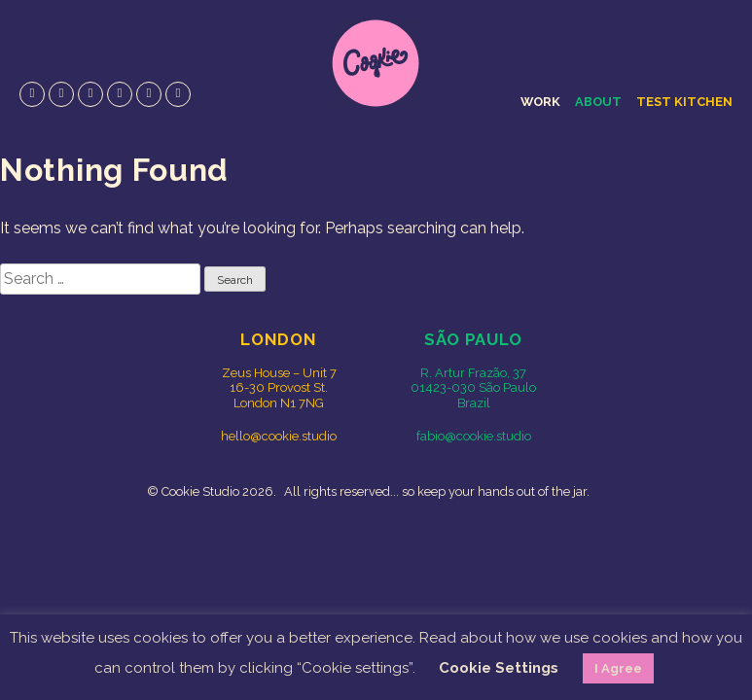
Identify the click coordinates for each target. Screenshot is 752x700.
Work (540, 102)
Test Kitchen (684, 102)
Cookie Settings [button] (499, 668)
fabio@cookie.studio (474, 436)
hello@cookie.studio (279, 436)
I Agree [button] (618, 668)
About (598, 102)
